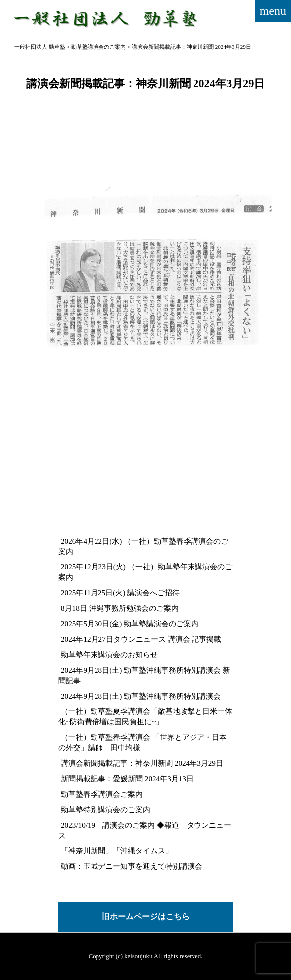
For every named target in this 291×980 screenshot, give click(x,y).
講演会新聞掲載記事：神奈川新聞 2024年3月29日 (142, 763)
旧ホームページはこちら (146, 916)
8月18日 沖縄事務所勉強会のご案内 (120, 608)
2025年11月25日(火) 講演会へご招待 (120, 593)
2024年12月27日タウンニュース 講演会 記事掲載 (141, 639)
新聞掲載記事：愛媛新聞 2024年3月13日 (127, 778)
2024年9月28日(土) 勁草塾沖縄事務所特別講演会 (141, 696)
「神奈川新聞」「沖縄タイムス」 (117, 851)
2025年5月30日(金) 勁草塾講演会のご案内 (130, 624)
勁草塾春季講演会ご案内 (102, 794)
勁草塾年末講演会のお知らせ (109, 654)
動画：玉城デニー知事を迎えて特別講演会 (132, 866)
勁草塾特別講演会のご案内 (105, 809)
